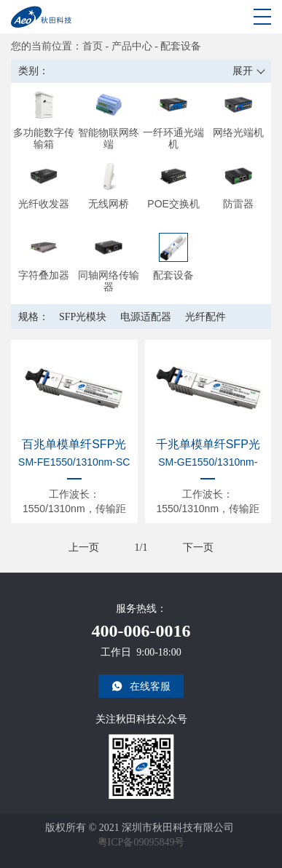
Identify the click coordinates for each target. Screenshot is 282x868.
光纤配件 (205, 317)
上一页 (84, 548)
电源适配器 (146, 317)
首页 (93, 46)
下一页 (198, 548)
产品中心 (132, 46)
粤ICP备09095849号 (141, 842)
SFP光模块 (83, 317)
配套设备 (181, 46)
